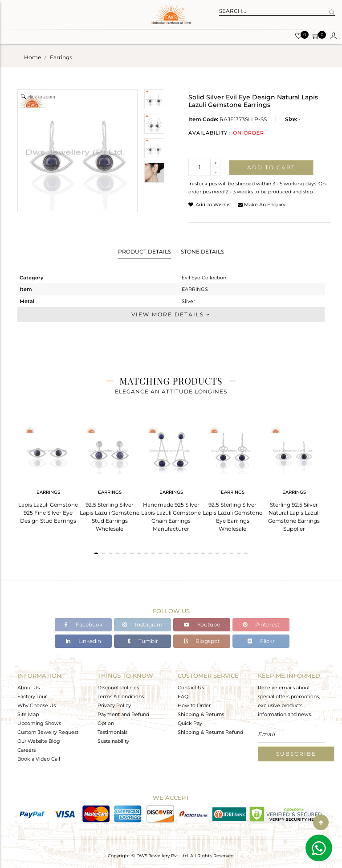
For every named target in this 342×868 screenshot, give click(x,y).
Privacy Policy (114, 705)
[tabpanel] (48, 472)
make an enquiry (262, 205)
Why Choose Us (37, 705)
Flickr (261, 641)
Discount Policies (118, 688)
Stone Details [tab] (202, 252)
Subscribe (296, 754)
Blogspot (202, 641)
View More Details (171, 314)
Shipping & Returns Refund (210, 732)
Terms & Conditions (121, 696)
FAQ (183, 696)
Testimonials (112, 732)
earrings (61, 57)
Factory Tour (32, 696)
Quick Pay (190, 723)
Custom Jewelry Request (48, 732)
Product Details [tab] (145, 252)
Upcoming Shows (39, 723)
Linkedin (83, 641)
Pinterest (261, 624)
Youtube (202, 624)
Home (33, 57)
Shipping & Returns (201, 714)
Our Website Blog (39, 741)
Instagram (142, 624)
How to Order (194, 705)
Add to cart (271, 167)
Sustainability (113, 741)
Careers (26, 750)
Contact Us (191, 688)
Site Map (28, 714)
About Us (28, 688)
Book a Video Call (39, 759)
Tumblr (143, 641)
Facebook (83, 624)
